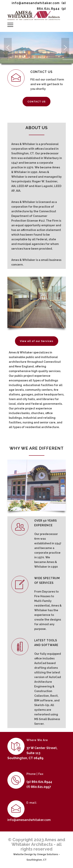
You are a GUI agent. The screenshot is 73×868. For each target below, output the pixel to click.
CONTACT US (36, 102)
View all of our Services (37, 341)
